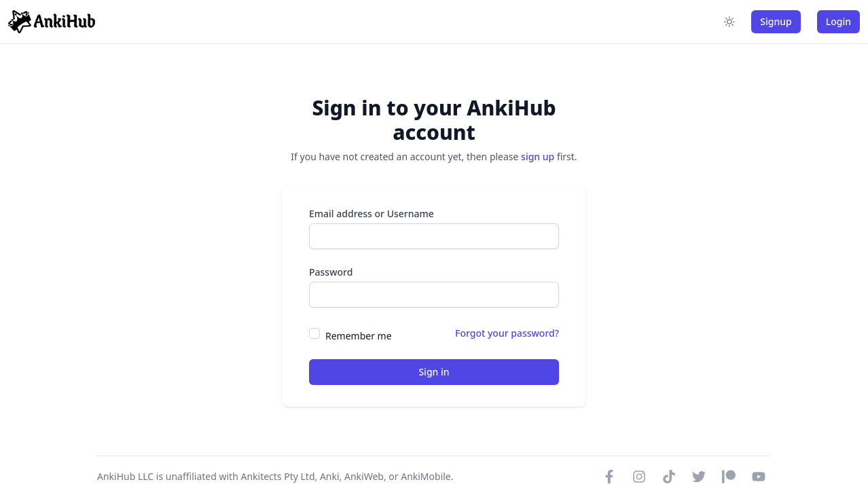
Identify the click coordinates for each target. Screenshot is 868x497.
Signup (776, 21)
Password (331, 272)
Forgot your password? (507, 333)
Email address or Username (372, 214)
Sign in (434, 372)
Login (838, 21)
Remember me (359, 336)
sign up (538, 157)
